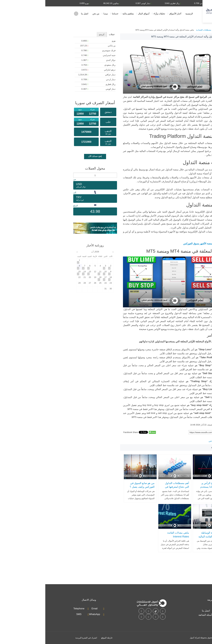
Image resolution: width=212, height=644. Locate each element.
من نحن (51, 14)
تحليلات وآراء (114, 14)
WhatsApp (49, 614)
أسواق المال (98, 14)
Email (49, 609)
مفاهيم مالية (83, 14)
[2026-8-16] (65, 278)
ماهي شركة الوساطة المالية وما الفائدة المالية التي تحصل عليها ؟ (166, 537)
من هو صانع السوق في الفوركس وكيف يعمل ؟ (97, 485)
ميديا (60, 14)
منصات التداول (174, 97)
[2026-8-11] (55, 273)
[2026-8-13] (45, 273)
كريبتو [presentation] (56, 34)
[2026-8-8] (34, 267)
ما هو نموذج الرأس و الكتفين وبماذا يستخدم (167, 485)
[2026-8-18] (55, 278)
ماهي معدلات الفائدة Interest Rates (133, 535)
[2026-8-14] (39, 273)
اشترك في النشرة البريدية (41, 638)
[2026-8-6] (45, 267)
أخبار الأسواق (130, 14)
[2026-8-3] (60, 267)
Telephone (34, 609)
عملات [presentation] (67, 34)
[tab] (67, 35)
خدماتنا (70, 14)
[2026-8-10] (60, 273)
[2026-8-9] (65, 273)
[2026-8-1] (34, 261)
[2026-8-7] (39, 267)
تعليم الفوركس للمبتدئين (173, 441)
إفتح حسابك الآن (50, 156)
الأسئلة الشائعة (161, 615)
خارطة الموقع (62, 638)
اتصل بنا (39, 14)
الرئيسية (144, 14)
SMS (34, 614)
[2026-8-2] (65, 267)
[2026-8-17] (60, 278)
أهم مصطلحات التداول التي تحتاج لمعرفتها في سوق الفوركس (132, 487)
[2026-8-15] (34, 273)
